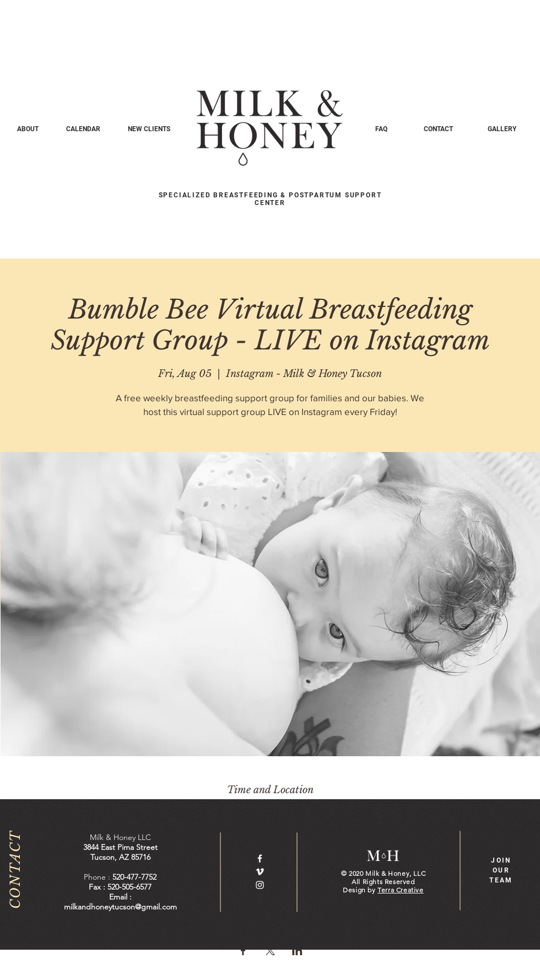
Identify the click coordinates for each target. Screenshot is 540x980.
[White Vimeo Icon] (260, 872)
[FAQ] (381, 129)
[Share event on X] (270, 951)
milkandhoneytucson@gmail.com (120, 907)
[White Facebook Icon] (260, 858)
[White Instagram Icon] (260, 885)
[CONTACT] (438, 129)
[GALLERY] (502, 129)
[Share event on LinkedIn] (297, 951)
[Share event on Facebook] (243, 951)
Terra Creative (400, 890)
